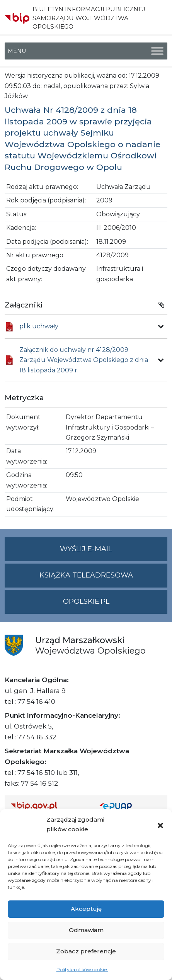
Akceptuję (86, 909)
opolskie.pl (86, 601)
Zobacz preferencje (86, 951)
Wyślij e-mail (114, 552)
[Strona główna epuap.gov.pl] (130, 806)
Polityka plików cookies (82, 969)
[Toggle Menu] (157, 51)
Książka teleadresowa (86, 575)
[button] (160, 825)
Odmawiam (86, 930)
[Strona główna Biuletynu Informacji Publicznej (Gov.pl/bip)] (49, 806)
